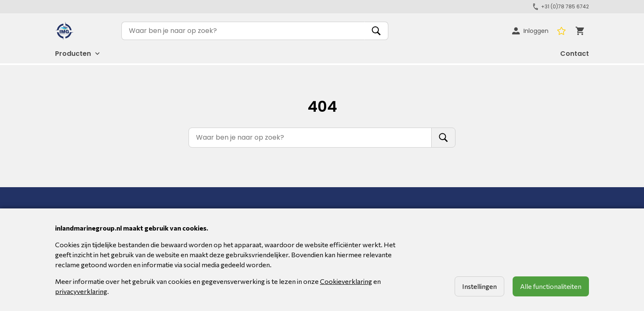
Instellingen (479, 286)
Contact (575, 54)
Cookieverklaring (346, 281)
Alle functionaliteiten (551, 286)
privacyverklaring (81, 291)
